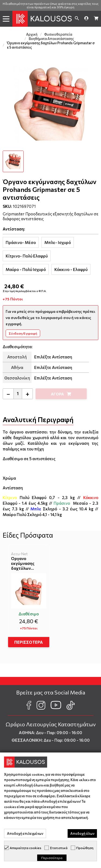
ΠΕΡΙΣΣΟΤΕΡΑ (29, 642)
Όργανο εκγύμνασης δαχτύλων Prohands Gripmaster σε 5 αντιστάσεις (26, 563)
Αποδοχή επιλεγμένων (25, 833)
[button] (6, 19)
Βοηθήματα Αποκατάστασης (51, 39)
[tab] (21, 242)
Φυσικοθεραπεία (58, 34)
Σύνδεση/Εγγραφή (23, 333)
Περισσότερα (52, 858)
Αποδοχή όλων (82, 833)
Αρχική (32, 34)
